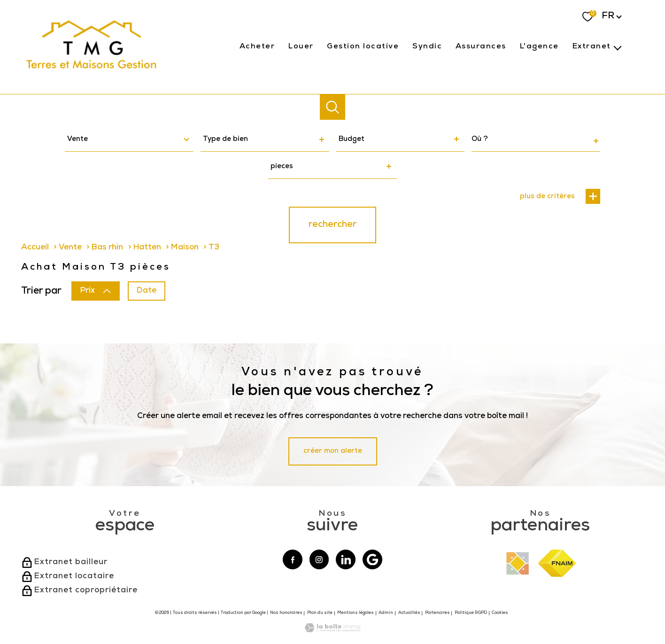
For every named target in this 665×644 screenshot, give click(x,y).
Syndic (427, 47)
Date (147, 291)
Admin (386, 613)
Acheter (257, 47)
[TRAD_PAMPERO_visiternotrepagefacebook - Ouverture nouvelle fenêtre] (293, 559)
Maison (185, 248)
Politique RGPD (471, 613)
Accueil (35, 248)
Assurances (481, 47)
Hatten (147, 248)
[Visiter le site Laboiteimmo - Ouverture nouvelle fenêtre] (332, 631)
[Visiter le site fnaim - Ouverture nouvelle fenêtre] (557, 563)
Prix (96, 291)
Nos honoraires (286, 613)
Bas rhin (107, 248)
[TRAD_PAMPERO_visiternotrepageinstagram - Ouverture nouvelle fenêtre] (319, 559)
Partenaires (437, 613)
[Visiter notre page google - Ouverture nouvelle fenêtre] (372, 559)
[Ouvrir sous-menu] (618, 47)
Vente (70, 248)
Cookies (500, 613)
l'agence (539, 47)
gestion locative (363, 47)
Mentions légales (356, 613)
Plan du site (320, 613)
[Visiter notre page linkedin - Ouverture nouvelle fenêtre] (346, 559)
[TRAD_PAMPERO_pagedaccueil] (92, 74)
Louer (301, 47)
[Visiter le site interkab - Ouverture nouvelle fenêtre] (518, 563)
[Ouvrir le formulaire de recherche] (332, 107)
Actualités (409, 613)
